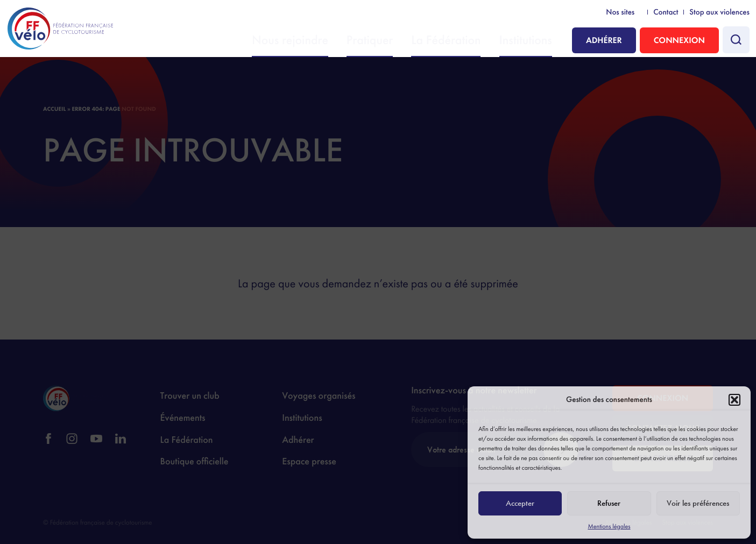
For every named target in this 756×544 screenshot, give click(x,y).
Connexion (679, 40)
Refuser (609, 503)
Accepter (520, 503)
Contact (666, 13)
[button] (734, 400)
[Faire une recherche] (736, 40)
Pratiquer (405, 41)
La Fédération (467, 41)
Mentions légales (609, 526)
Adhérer (604, 40)
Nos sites (620, 13)
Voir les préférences (698, 503)
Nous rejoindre (340, 41)
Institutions (532, 41)
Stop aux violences (719, 13)
